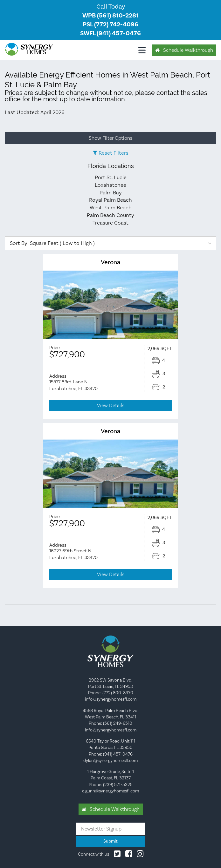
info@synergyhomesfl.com (111, 699)
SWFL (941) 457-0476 (110, 33)
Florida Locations (111, 166)
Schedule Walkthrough (188, 50)
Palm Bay (111, 192)
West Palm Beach (111, 207)
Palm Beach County (110, 215)
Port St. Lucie (111, 177)
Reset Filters (114, 153)
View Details (111, 405)
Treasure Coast (110, 223)
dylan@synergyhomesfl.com (110, 760)
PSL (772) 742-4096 (110, 24)
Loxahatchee (110, 185)
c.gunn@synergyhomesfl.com (110, 791)
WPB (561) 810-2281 (110, 15)
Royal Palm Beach (110, 200)
